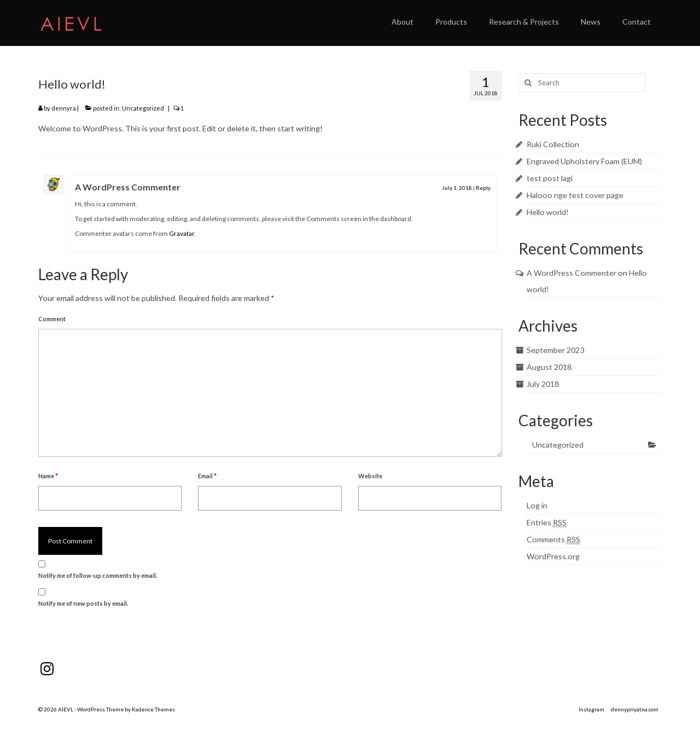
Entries (547, 523)
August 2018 (549, 367)
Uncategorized (143, 108)
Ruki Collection (553, 144)
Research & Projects (524, 22)
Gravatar (182, 233)
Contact (637, 22)
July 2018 (543, 384)
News (591, 22)
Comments (553, 540)
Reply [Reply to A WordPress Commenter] (483, 188)
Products (451, 22)
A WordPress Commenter (128, 187)
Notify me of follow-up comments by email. (98, 575)
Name (48, 476)
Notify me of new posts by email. (83, 603)
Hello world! (548, 212)
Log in (537, 505)
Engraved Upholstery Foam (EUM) (584, 161)
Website (370, 476)
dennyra (64, 108)
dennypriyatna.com (635, 709)
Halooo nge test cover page (575, 195)
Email (207, 476)
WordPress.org (553, 556)
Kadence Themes (153, 709)
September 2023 (555, 350)
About (402, 22)
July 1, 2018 (457, 188)
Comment (52, 319)
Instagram (591, 709)
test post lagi (550, 178)
